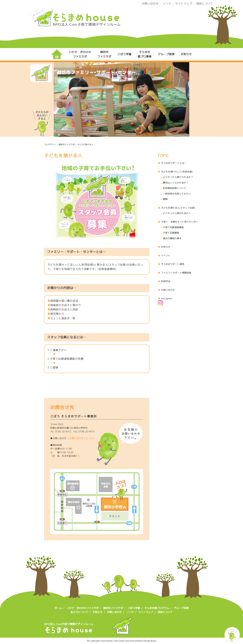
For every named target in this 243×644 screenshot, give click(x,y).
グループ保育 (166, 54)
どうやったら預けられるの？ (178, 177)
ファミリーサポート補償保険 (176, 273)
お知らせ (186, 54)
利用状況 (166, 281)
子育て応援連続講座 (173, 227)
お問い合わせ (150, 4)
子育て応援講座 (171, 233)
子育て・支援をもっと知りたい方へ (180, 222)
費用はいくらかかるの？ (176, 183)
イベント (166, 256)
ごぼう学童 (124, 54)
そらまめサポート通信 (173, 264)
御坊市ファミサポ (104, 54)
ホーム (58, 608)
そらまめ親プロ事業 (145, 54)
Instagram (165, 301)
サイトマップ (184, 4)
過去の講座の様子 (172, 238)
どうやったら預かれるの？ (177, 213)
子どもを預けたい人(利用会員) (177, 172)
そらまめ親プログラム (157, 608)
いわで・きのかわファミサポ (80, 54)
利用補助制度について (175, 188)
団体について (205, 4)
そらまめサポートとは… (174, 163)
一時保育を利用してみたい (177, 194)
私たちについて (79, 612)
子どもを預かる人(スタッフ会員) (178, 208)
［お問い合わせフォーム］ (81, 438)
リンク (167, 4)
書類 (165, 199)
